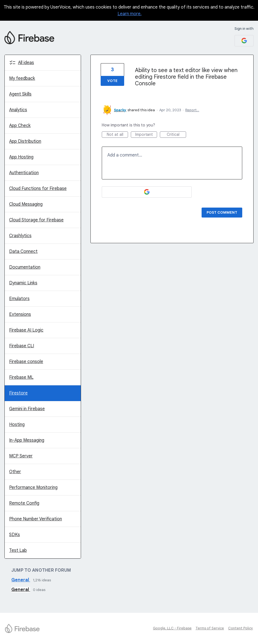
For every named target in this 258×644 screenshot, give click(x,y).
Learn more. (130, 14)
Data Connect (23, 251)
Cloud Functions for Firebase (38, 189)
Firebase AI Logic (26, 330)
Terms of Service (210, 628)
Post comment (222, 212)
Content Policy (241, 628)
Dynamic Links (23, 283)
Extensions (20, 314)
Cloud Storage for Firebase (36, 220)
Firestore (18, 393)
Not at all (118, 135)
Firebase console (26, 362)
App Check (20, 126)
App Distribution (25, 141)
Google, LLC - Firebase (172, 628)
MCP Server (21, 456)
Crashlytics (20, 236)
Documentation (25, 267)
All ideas (26, 63)
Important (146, 135)
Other (15, 472)
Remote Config (24, 503)
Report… (192, 110)
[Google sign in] (244, 41)
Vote (112, 81)
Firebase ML (21, 377)
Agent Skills (20, 94)
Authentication (24, 173)
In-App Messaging (27, 440)
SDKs (15, 535)
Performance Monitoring (33, 487)
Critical (177, 135)
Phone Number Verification (36, 519)
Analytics (18, 110)
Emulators (19, 299)
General (21, 580)
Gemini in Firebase (27, 409)
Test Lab (18, 550)
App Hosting (21, 157)
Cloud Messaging (26, 204)
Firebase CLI (22, 346)
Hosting (17, 425)
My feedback (22, 78)
